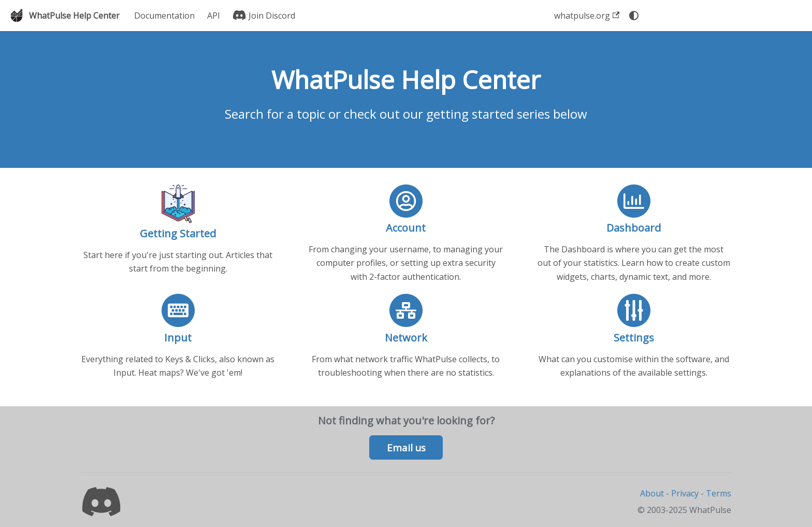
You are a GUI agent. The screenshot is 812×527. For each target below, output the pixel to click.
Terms (719, 493)
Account (406, 228)
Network (406, 338)
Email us (406, 448)
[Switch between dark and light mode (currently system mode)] (634, 16)
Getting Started (178, 233)
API (214, 16)
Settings (634, 338)
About (652, 493)
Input (178, 338)
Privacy (685, 493)
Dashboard (634, 228)
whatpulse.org (587, 16)
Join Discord (264, 16)
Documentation (164, 16)
